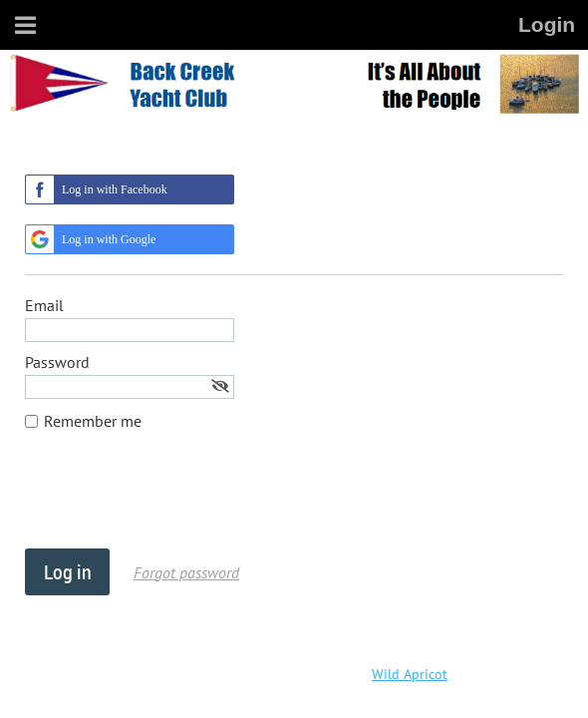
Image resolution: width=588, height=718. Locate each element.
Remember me (93, 421)
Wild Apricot (410, 674)
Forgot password (186, 572)
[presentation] (176, 500)
